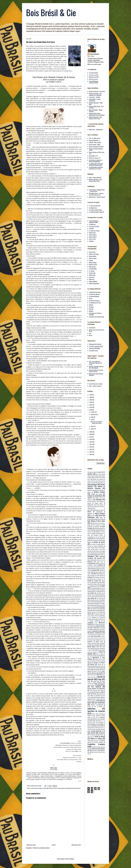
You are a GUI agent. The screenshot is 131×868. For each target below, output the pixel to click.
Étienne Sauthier (101, 555)
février (93, 426)
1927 (88, 472)
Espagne (41, 788)
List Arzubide (102, 628)
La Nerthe (91, 229)
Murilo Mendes (100, 668)
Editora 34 (90, 548)
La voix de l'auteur (93, 609)
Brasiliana (93, 523)
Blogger (72, 859)
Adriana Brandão (95, 476)
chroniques (94, 530)
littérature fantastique (94, 629)
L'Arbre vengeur (93, 258)
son (103, 731)
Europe (91, 298)
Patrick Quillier (101, 690)
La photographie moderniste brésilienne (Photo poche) (96, 164)
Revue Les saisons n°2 (95, 158)
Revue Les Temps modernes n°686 (96, 149)
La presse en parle (94, 75)
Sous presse (91, 733)
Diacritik (91, 309)
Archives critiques (99, 492)
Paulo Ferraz (98, 692)
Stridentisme (102, 733)
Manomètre (103, 643)
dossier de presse (99, 542)
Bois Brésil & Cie (51, 12)
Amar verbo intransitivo (99, 479)
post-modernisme (100, 703)
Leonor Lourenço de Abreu (92, 616)
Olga (98, 675)
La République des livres (95, 303)
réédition (89, 716)
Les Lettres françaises (94, 301)
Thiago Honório (90, 740)
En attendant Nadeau (94, 296)
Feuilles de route (92, 565)
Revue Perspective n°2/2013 (96, 147)
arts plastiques (98, 499)
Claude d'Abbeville (96, 532)
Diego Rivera (102, 539)
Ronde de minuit (96, 724)
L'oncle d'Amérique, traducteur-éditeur (94, 82)
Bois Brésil (99, 515)
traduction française (70, 788)
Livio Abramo (90, 635)
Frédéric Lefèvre (46, 788)
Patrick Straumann (91, 692)
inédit (103, 586)
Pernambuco (92, 328)
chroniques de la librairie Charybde (95, 314)
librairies (93, 626)
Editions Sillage (93, 263)
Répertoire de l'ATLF (94, 77)
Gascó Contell (90, 572)
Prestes (89, 706)
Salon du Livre (97, 726)
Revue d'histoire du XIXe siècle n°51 (97, 153)
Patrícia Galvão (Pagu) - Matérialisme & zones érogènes (97, 114)
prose (101, 706)
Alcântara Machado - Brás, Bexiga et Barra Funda (96, 118)
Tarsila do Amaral (100, 736)
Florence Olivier (90, 567)
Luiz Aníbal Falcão (92, 638)
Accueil (54, 845)
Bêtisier (89, 512)
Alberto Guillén (102, 476)
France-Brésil (98, 567)
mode (88, 668)
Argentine (90, 498)
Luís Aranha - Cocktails (95, 97)
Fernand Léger (100, 562)
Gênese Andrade (99, 572)
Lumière (94, 640)
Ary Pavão (90, 501)
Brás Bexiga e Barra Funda (98, 519)
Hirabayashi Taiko (96, 584)
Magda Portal (99, 641)
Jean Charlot (91, 593)
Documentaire (96, 540)
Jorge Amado (91, 598)
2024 (91, 400)
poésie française (97, 699)
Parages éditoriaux (98, 683)
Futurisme (94, 570)
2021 (91, 407)
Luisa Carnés (102, 636)
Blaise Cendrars (100, 513)
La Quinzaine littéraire (94, 294)
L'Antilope (91, 241)
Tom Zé (97, 740)
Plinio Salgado (90, 696)
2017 (91, 437)
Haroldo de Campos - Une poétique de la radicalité (95, 94)
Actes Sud (98, 474)
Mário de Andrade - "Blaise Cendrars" (96, 111)
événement (91, 556)
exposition (100, 558)
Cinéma (99, 530)
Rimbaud (103, 719)
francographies (98, 569)
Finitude (91, 260)
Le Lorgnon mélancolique (98, 610)
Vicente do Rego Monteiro (98, 749)
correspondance (90, 537)
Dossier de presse (93, 79)
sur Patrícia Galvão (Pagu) (96, 210)
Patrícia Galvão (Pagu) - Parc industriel (96, 107)
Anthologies (101, 483)
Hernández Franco (95, 582)
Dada (100, 537)
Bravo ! (91, 335)
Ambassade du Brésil (91, 481)
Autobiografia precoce (92, 505)
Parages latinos (100, 685)
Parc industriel (96, 687)
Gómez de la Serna (53, 788)
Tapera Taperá (90, 737)
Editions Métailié (93, 281)
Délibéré (91, 311)
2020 (91, 410)
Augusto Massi (99, 503)
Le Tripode (92, 271)
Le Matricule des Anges (95, 292)
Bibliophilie (90, 514)
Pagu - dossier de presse (95, 386)
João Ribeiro (98, 595)
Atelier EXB (96, 501)
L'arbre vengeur (102, 603)
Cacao (98, 523)
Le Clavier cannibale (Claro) (96, 346)
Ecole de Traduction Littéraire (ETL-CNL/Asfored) (96, 367)
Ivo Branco (98, 590)
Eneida (93, 553)
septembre (94, 414)
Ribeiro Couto (97, 719)
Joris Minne (99, 598)
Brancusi (89, 519)
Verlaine (89, 749)
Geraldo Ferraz (96, 574)
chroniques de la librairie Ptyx (96, 317)
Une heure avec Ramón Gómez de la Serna (96, 422)
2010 (91, 454)
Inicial (100, 588)
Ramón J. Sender (95, 714)
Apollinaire (97, 490)
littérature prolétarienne (99, 631)
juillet (92, 417)
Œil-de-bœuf (93, 675)
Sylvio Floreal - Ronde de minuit (97, 197)
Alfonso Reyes (99, 478)
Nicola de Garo (97, 671)
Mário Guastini (90, 656)
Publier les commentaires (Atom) (41, 848)
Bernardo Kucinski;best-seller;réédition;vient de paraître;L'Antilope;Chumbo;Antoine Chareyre (96, 508)
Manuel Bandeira (100, 645)
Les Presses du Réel (94, 226)
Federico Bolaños (91, 560)
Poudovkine (93, 705)
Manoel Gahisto (96, 643)
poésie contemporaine (96, 697)
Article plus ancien (76, 845)
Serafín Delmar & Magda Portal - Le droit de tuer (97, 190)
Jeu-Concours (99, 593)
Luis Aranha (95, 636)
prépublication (100, 705)
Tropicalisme (94, 747)
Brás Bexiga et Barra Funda (96, 521)
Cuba (96, 537)
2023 (91, 402)
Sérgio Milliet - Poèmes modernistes (95, 100)
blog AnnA (92, 516)
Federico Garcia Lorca (100, 560)
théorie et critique (96, 738)
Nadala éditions (93, 237)
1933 (93, 472)
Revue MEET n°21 (93, 156)
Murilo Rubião (91, 669)
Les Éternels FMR (97, 624)
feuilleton (100, 565)
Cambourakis (92, 273)
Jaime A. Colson (96, 591)
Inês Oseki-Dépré (94, 588)
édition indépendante (99, 546)
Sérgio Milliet (96, 731)
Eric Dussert (99, 553)
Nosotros (95, 673)
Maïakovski (90, 643)
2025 (91, 397)
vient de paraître (98, 750)
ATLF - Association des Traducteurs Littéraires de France (95, 363)
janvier (93, 429)
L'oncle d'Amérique (100, 607)
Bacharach (101, 505)
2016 (91, 439)
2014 (91, 444)
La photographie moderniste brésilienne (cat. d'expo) (96, 168)
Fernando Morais (92, 563)
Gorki (103, 576)
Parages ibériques (61, 788)
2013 (91, 447)
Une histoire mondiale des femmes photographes (95, 161)
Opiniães (94, 677)
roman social (95, 723)
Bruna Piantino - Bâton (95, 145)
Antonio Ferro (90, 490)
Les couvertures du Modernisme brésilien (96, 622)
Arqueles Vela (98, 498)
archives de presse (35, 788)
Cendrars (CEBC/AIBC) (95, 348)
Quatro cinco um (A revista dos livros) (97, 331)
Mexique (92, 664)
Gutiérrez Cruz (101, 579)
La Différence (92, 224)
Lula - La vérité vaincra (95, 138)
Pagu (99, 679)
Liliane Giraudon (101, 626)
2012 (91, 449)
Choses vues (97, 528)
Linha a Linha (92, 239)
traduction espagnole (98, 742)
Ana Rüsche (99, 481)
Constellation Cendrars (98, 535)
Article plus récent (31, 845)
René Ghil (95, 717)
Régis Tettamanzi (97, 716)
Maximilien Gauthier (96, 661)
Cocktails (94, 533)
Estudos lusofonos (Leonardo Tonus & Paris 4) (96, 371)
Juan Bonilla (102, 600)
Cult (90, 333)
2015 (91, 442)
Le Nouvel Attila (93, 269)
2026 (91, 395)
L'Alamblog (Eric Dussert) (95, 344)
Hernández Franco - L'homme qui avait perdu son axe (96, 194)
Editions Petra (92, 233)
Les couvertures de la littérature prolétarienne (96, 620)
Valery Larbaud (77, 788)
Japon (102, 591)
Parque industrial (92, 688)
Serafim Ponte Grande (96, 729)
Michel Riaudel (91, 666)
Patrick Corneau (93, 690)
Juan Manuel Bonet (93, 602)
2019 (91, 432)
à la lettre (98, 472)
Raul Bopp (102, 714)
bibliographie (99, 512)
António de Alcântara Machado (96, 487)
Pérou (95, 694)
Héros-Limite (92, 252)
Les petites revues (93, 351)
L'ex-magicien (92, 605)
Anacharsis (92, 277)
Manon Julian (92, 645)
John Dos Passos (100, 597)
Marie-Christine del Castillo (99, 650)
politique (94, 701)
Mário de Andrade (100, 654)
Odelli (89, 675)
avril (92, 419)
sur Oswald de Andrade (95, 206)
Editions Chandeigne (94, 283)
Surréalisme (93, 735)
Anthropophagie (92, 484)
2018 (91, 434)
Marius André (98, 656)
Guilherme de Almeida (100, 577)
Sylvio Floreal (100, 735)
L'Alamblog (95, 603)
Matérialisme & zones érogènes (96, 658)
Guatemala (90, 577)
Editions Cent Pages (94, 254)
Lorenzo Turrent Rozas (98, 635)
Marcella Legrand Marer (96, 648)
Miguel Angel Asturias (100, 666)
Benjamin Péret (91, 507)
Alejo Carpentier (92, 478)
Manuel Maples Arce (93, 647)
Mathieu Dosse (98, 659)
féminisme (90, 562)
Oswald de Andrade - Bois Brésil (97, 91)
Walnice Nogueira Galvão (96, 752)
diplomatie (91, 540)
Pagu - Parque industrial (95, 177)
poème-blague (98, 696)
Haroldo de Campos (93, 581)
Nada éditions (92, 267)
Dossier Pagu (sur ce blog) (96, 384)
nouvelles (101, 673)
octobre (93, 412)
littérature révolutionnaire (96, 633)
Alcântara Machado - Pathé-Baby (96, 103)
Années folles (95, 483)
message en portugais (99, 663)
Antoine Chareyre (94, 54)
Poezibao (91, 307)
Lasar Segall (100, 609)
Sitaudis (91, 305)
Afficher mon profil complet (94, 64)
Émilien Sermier (96, 551)
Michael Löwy (101, 664)
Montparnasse (93, 668)
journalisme (96, 600)
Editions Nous (92, 275)
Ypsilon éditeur (93, 256)
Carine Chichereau (96, 525)
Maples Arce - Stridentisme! (96, 129)
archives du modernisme (95, 496)
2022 (91, 405)
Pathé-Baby (102, 688)
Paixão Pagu (96, 681)
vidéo (91, 750)
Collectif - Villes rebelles (95, 142)
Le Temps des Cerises (94, 231)
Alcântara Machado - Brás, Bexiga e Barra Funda (96, 180)
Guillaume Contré (92, 579)
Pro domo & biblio (93, 73)
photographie (101, 694)
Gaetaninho (102, 570)
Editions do (92, 279)
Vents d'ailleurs (93, 235)
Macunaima (90, 641)
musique (97, 669)
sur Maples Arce (93, 208)
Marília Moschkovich (93, 652)
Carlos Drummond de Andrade (96, 526)
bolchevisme (91, 517)
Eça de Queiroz (93, 544)
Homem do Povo (95, 586)
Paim (89, 681)
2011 (91, 452)
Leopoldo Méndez (102, 616)
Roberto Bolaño (92, 721)
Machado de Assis (100, 640)
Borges (101, 518)
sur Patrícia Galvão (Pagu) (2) (97, 212)
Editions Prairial (93, 265)
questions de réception (96, 711)
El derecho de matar (98, 548)
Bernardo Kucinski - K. (95, 140)
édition (99, 544)
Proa (95, 707)
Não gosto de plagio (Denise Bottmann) (96, 374)
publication (91, 709)
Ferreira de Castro (102, 564)
